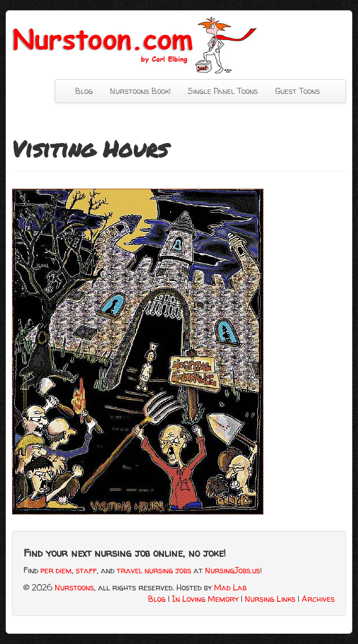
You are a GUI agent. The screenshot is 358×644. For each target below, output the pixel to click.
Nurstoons (74, 587)
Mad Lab (230, 587)
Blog (84, 91)
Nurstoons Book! (140, 91)
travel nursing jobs (154, 570)
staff (86, 570)
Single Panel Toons (223, 91)
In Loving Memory (205, 599)
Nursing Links (270, 599)
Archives (318, 599)
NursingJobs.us (233, 570)
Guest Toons (297, 91)
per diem (56, 570)
